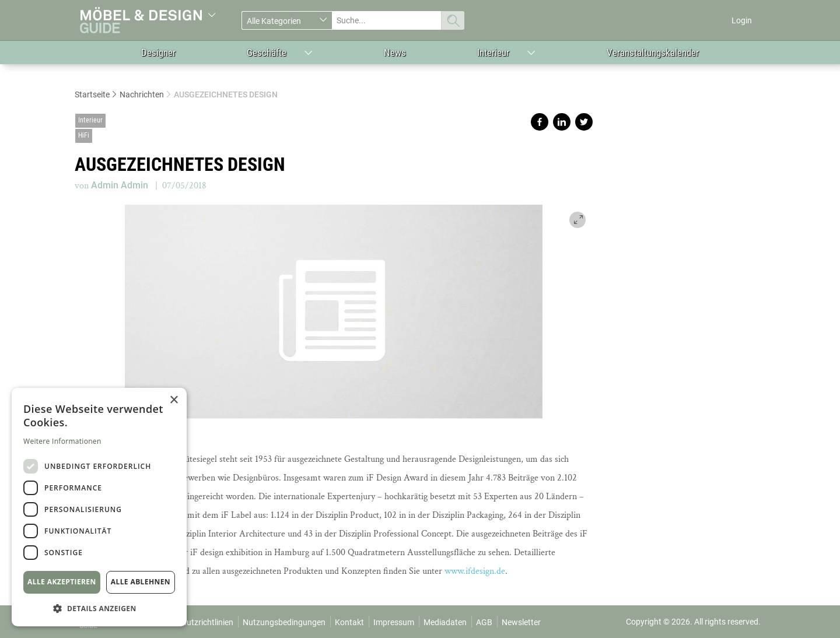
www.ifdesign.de (475, 571)
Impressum (394, 622)
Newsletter (521, 622)
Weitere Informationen (62, 441)
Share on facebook (540, 122)
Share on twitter (584, 122)
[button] (99, 608)
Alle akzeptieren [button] (62, 582)
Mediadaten (445, 622)
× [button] (174, 400)
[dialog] (99, 507)
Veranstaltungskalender (653, 52)
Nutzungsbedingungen (284, 622)
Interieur (493, 52)
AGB (484, 622)
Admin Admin (120, 185)
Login (742, 20)
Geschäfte (267, 52)
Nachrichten (142, 94)
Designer (158, 52)
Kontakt (349, 622)
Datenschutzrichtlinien (193, 622)
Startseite (92, 94)
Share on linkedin (562, 122)
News (395, 52)
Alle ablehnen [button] (141, 582)
